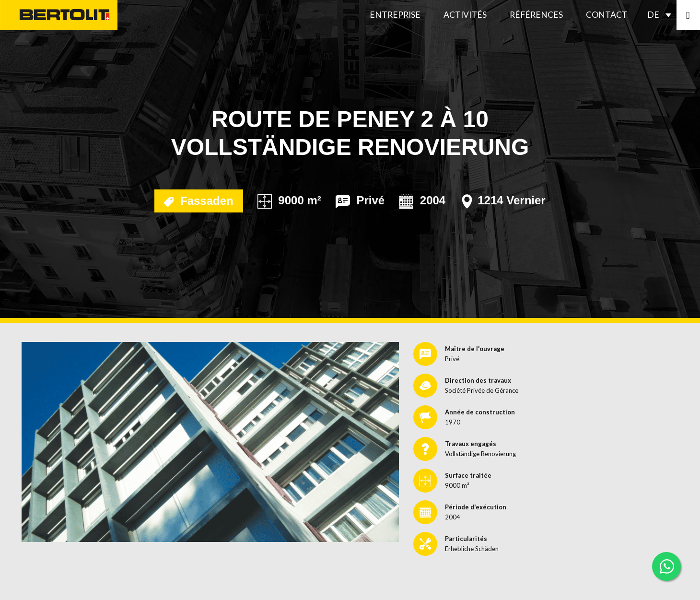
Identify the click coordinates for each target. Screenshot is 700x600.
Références (536, 15)
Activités (465, 15)
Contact (607, 15)
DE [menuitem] (653, 15)
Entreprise (395, 15)
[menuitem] (662, 15)
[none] (662, 15)
